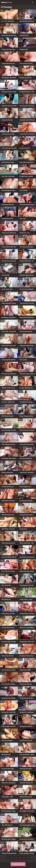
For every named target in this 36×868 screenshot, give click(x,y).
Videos (6, 2)
